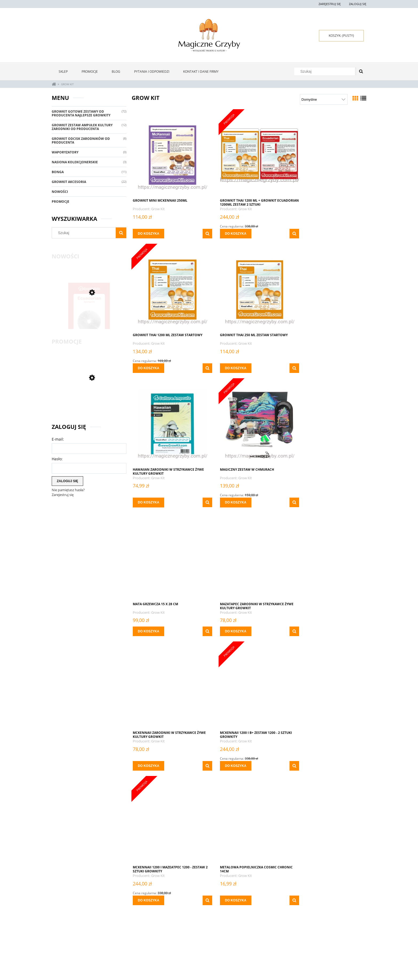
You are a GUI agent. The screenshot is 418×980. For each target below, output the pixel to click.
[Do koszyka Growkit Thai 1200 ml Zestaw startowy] (309, 234)
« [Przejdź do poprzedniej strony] (216, 912)
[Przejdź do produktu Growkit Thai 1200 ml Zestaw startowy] (329, 154)
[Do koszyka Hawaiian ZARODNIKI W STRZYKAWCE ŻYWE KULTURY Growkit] (229, 368)
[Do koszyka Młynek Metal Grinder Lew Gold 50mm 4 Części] (149, 889)
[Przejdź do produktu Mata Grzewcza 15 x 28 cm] (169, 424)
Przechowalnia (127, 956)
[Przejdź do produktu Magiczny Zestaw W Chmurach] (329, 289)
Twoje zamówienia (129, 943)
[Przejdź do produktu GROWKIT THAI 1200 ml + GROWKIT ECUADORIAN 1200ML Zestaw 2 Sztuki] (249, 154)
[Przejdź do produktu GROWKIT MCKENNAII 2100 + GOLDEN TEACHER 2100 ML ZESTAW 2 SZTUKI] (89, 403)
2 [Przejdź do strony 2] (235, 912)
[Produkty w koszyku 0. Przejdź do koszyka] (341, 36)
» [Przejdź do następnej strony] (282, 912)
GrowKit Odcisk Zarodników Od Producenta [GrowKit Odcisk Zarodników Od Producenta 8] (81, 141)
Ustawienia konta (128, 950)
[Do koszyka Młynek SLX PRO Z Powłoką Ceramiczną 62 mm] (229, 889)
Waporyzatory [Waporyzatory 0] (65, 152)
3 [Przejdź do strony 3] (244, 912)
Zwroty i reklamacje (68, 943)
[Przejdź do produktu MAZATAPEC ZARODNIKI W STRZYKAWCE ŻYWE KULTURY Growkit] (249, 424)
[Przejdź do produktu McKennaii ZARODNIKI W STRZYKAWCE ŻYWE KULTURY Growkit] (329, 424)
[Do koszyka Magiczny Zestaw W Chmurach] (309, 368)
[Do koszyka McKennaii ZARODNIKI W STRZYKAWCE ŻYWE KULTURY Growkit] (309, 497)
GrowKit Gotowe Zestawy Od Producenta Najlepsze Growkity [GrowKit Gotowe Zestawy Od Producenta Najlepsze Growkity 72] (81, 113)
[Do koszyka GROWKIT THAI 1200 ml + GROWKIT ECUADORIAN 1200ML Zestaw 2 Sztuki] (229, 234)
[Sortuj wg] (324, 99)
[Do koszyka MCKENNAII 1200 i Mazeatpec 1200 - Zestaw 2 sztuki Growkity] (229, 631)
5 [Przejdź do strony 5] (263, 912)
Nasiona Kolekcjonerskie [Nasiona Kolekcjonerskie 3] (75, 162)
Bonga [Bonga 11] (58, 172)
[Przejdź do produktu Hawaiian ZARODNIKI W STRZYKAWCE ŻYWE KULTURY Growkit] (249, 289)
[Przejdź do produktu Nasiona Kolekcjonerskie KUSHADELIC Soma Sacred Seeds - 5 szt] (329, 816)
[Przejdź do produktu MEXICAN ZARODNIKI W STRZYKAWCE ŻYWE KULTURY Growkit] (249, 687)
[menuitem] (63, 72)
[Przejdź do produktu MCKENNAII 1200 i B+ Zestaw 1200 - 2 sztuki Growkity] (169, 552)
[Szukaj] (361, 71)
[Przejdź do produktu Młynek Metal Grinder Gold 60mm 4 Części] (329, 687)
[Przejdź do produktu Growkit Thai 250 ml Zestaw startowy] (169, 289)
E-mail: (58, 439)
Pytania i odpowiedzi (68, 950)
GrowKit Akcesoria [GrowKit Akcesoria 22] (69, 182)
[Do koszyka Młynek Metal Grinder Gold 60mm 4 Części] (309, 760)
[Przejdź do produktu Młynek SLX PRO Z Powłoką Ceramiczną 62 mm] (249, 816)
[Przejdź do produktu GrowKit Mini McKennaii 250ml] (169, 154)
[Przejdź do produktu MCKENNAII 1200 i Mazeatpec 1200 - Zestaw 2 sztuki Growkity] (249, 552)
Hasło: (57, 459)
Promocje (61, 202)
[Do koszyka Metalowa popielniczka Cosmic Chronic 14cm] (309, 631)
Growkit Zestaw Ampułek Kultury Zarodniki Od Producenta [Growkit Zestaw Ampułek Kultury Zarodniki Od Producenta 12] (82, 127)
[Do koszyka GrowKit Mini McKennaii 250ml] (149, 234)
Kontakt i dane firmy (320, 943)
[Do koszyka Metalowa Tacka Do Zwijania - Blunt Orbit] (149, 760)
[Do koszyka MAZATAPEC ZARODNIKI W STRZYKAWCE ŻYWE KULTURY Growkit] (229, 497)
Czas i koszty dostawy (195, 955)
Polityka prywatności (258, 950)
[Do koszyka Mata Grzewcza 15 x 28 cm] (149, 497)
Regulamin (60, 956)
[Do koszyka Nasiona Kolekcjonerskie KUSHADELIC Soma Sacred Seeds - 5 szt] (309, 889)
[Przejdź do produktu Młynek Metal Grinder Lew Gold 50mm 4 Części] (169, 816)
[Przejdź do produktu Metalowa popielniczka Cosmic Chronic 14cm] (329, 552)
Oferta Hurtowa (254, 943)
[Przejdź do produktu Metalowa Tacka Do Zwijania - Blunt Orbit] (169, 687)
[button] (200, 234)
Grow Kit (158, 209)
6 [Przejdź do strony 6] (272, 912)
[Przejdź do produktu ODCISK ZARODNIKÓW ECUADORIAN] (89, 315)
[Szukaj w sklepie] (326, 71)
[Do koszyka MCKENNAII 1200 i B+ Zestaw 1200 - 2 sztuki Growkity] (149, 631)
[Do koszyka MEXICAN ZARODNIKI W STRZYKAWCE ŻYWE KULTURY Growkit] (229, 760)
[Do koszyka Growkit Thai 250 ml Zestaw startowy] (149, 368)
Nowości (60, 192)
